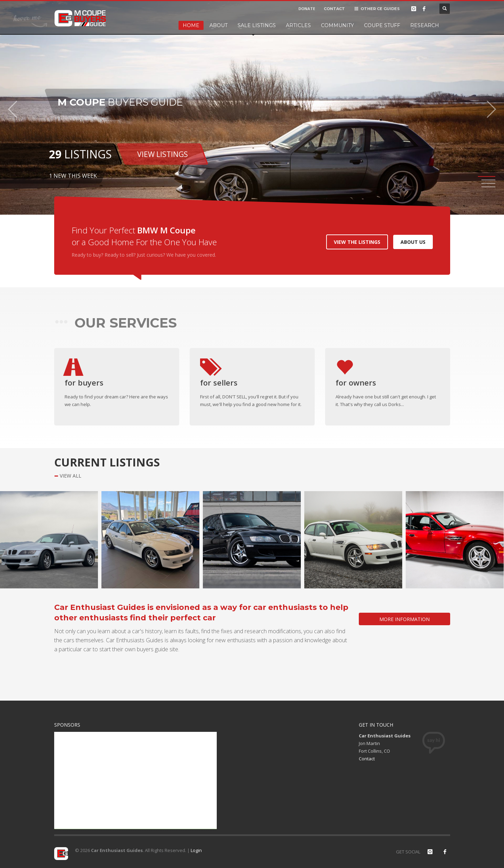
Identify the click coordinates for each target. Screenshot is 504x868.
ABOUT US (413, 242)
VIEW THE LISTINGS (357, 242)
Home (191, 25)
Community (337, 25)
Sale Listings (257, 25)
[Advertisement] (135, 780)
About (218, 25)
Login (196, 850)
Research (425, 25)
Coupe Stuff (382, 25)
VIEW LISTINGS (163, 154)
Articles (298, 25)
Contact (367, 759)
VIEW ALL (71, 476)
